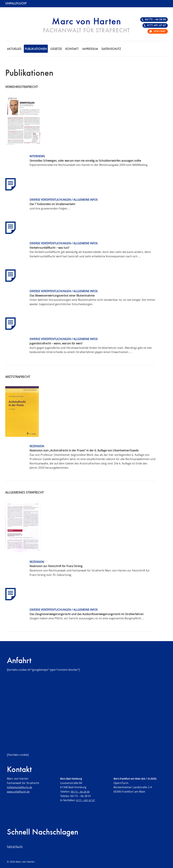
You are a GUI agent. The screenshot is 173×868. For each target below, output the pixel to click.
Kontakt (72, 49)
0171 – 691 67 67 (86, 800)
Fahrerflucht (15, 847)
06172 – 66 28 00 (155, 20)
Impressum (90, 49)
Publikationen (36, 49)
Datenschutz (111, 49)
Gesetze (56, 49)
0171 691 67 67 (157, 26)
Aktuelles (14, 49)
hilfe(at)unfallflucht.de (20, 787)
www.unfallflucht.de (18, 792)
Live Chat (159, 31)
